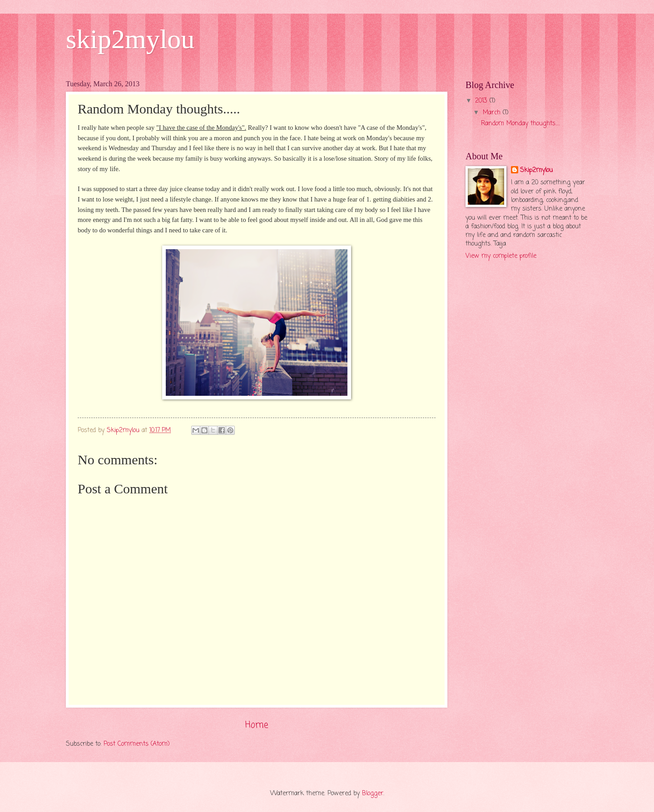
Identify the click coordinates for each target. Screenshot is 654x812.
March (493, 113)
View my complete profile (501, 256)
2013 (482, 101)
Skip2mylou (536, 171)
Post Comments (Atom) (137, 744)
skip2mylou (130, 39)
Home (257, 725)
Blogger (373, 794)
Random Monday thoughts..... (520, 124)
